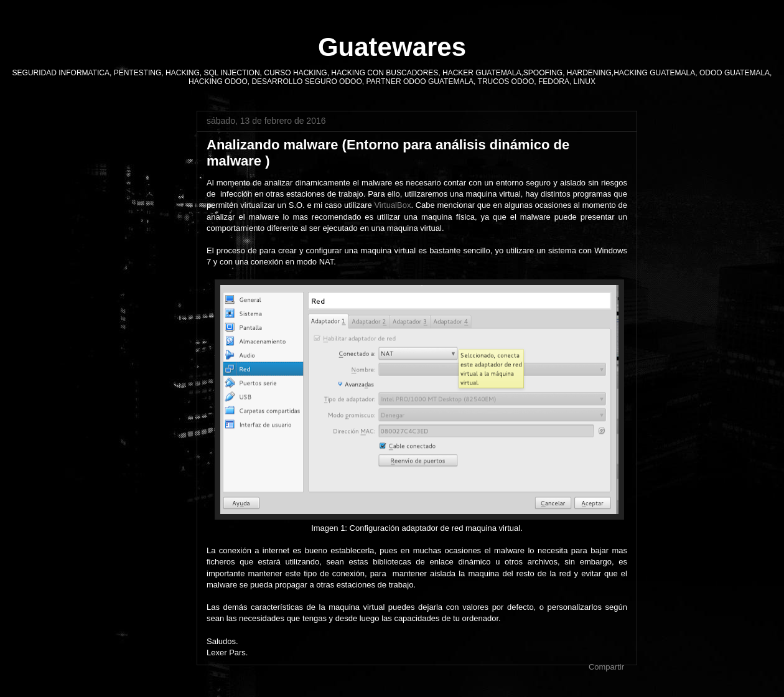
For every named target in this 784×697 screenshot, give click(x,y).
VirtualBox (392, 205)
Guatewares (392, 47)
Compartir (606, 667)
